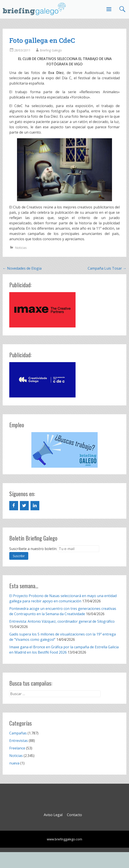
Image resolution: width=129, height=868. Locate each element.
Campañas (18, 733)
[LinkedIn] (35, 506)
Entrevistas (19, 741)
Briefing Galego (51, 50)
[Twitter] (24, 506)
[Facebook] (14, 506)
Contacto (74, 815)
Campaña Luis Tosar (107, 268)
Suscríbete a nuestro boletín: (33, 549)
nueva (14, 763)
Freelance (17, 748)
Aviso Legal (53, 815)
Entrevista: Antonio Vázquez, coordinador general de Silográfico (62, 621)
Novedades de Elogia (22, 268)
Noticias (21, 248)
